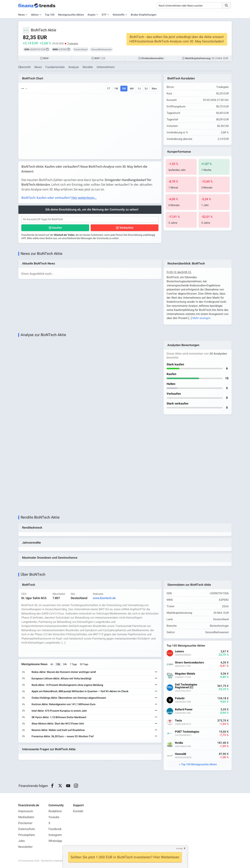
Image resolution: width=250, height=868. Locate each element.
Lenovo (179, 651)
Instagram (55, 835)
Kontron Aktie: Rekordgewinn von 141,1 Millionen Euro (64, 704)
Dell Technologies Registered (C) (186, 686)
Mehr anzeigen (201, 318)
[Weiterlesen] (156, 672)
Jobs (21, 841)
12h (58, 664)
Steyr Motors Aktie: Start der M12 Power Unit (58, 724)
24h (65, 664)
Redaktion (55, 811)
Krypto (92, 15)
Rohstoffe (119, 15)
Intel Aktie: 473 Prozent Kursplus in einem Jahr (59, 711)
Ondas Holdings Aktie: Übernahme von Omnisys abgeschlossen (69, 698)
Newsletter (25, 847)
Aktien (35, 15)
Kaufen (57, 228)
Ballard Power (184, 710)
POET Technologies (187, 732)
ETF (104, 15)
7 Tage (73, 664)
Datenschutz (27, 829)
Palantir (180, 698)
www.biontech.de (104, 598)
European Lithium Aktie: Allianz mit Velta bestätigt (61, 679)
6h (52, 664)
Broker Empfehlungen (144, 15)
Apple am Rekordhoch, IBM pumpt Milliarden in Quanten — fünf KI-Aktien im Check (80, 691)
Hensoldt (181, 754)
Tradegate (73, 43)
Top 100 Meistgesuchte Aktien (199, 764)
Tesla (178, 721)
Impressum (26, 811)
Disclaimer (25, 823)
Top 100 (50, 15)
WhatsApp (55, 841)
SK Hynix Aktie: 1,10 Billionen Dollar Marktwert (59, 717)
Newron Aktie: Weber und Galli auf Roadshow (58, 730)
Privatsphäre (27, 835)
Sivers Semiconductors (189, 663)
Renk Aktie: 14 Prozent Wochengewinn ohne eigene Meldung (67, 685)
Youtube (54, 817)
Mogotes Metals (185, 674)
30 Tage (84, 664)
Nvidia (179, 743)
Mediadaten (26, 817)
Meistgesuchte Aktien (71, 15)
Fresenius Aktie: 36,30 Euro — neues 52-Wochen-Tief (63, 736)
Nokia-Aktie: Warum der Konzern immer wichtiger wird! (64, 672)
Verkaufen (126, 228)
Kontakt (78, 811)
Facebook (55, 829)
